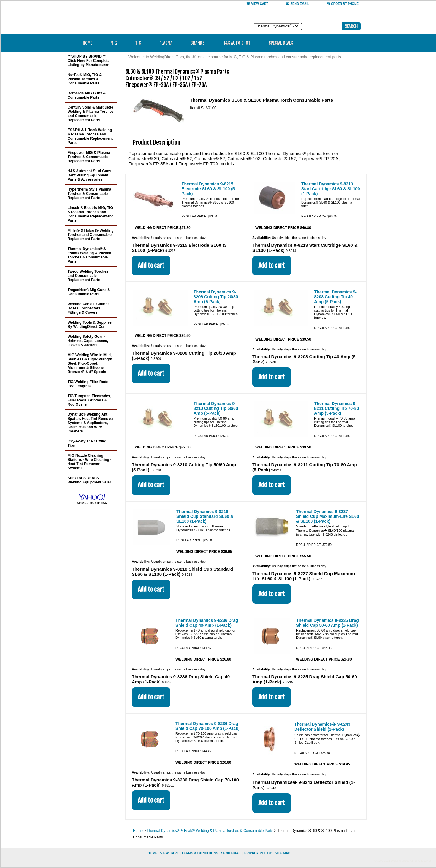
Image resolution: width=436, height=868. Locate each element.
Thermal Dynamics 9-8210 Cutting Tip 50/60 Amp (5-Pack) (216, 408)
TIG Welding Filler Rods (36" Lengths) (88, 384)
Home (87, 43)
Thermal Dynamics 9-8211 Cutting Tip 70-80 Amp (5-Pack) (336, 408)
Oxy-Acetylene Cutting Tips (87, 443)
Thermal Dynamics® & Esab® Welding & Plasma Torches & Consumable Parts (210, 831)
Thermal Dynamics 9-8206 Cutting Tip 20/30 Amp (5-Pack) (216, 297)
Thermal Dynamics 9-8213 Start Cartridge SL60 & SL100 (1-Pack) (331, 189)
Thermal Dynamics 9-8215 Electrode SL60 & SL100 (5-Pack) (209, 189)
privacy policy (258, 853)
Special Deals (281, 43)
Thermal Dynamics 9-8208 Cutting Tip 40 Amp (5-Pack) (335, 297)
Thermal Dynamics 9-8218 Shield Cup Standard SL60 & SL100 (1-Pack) (205, 516)
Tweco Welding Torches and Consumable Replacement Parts (88, 276)
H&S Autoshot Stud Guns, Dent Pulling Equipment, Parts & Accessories (90, 175)
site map (283, 853)
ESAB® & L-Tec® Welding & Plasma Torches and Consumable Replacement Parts (90, 136)
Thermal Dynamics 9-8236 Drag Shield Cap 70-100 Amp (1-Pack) (208, 726)
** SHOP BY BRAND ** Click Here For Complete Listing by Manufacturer (88, 61)
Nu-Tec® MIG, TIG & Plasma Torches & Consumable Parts (85, 79)
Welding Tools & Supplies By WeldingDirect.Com (90, 325)
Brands (199, 43)
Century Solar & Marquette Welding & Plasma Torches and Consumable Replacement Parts (91, 114)
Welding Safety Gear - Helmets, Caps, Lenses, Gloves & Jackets (88, 341)
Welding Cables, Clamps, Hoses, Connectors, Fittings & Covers (89, 308)
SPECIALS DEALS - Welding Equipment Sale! (89, 480)
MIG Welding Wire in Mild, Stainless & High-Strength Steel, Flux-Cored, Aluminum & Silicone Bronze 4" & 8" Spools (90, 363)
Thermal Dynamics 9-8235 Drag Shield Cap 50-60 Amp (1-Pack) (327, 623)
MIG (116, 43)
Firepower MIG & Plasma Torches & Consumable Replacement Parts (89, 157)
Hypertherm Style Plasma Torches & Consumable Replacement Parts (89, 194)
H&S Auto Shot (237, 43)
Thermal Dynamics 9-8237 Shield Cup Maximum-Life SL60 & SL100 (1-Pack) (327, 516)
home (152, 853)
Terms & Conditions (200, 853)
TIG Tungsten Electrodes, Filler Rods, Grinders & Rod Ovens (89, 400)
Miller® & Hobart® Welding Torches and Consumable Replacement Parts (91, 235)
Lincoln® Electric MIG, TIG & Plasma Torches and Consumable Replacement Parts (90, 214)
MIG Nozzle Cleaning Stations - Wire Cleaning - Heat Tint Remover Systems (89, 462)
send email (297, 4)
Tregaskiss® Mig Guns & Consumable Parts (89, 292)
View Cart (257, 4)
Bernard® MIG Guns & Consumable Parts (87, 95)
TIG (140, 43)
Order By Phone (343, 4)
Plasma (168, 43)
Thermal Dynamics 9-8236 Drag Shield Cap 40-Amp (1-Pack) (207, 623)
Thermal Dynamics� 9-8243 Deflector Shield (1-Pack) (322, 727)
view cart (169, 853)
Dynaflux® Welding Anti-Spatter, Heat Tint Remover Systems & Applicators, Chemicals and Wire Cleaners (91, 423)
